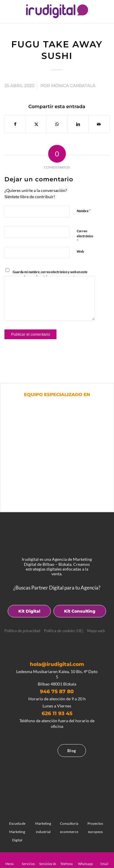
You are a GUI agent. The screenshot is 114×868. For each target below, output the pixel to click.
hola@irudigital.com (57, 664)
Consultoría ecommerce (69, 823)
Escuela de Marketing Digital (17, 828)
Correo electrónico (85, 236)
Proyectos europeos (95, 823)
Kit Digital (29, 611)
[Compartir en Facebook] (15, 124)
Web (80, 251)
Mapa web (96, 631)
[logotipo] (57, 11)
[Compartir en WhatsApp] (57, 124)
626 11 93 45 (57, 713)
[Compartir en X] (36, 124)
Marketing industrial (43, 823)
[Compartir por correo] (99, 124)
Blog (72, 751)
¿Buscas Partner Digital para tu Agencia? (57, 588)
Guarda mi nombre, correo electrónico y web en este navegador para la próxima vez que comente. (50, 274)
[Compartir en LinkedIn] (78, 124)
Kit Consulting (80, 611)
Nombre (84, 211)
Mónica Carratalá (73, 86)
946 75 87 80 (57, 691)
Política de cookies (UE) (64, 631)
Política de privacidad (22, 631)
